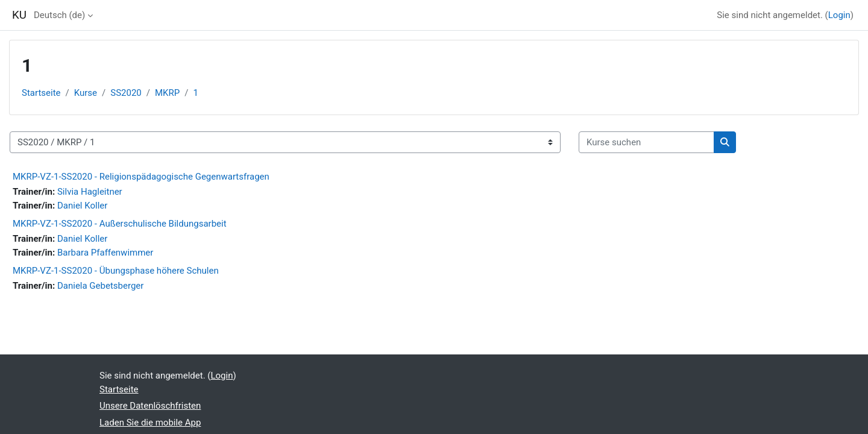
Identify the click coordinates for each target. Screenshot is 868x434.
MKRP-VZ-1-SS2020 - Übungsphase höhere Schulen (116, 271)
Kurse (86, 93)
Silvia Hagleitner (90, 192)
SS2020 (126, 93)
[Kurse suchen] (646, 143)
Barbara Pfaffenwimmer (105, 253)
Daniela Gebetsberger (100, 286)
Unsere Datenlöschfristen (150, 406)
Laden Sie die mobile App (150, 423)
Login (839, 15)
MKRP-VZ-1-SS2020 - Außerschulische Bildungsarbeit (120, 224)
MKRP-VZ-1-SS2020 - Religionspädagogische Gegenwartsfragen (141, 177)
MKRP (167, 93)
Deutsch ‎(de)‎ (59, 15)
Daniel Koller (82, 206)
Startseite (41, 93)
